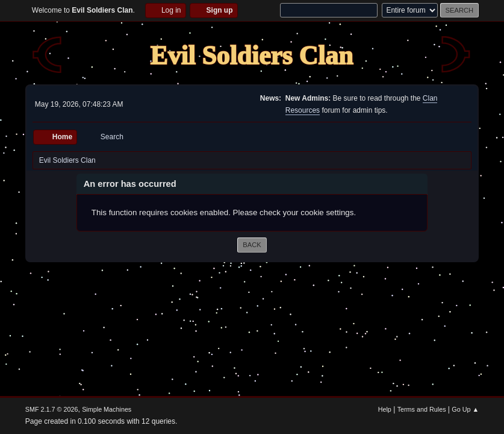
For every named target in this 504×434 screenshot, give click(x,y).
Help (385, 409)
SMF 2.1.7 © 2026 (52, 409)
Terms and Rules (422, 409)
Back (252, 245)
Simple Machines (107, 409)
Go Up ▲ (465, 409)
